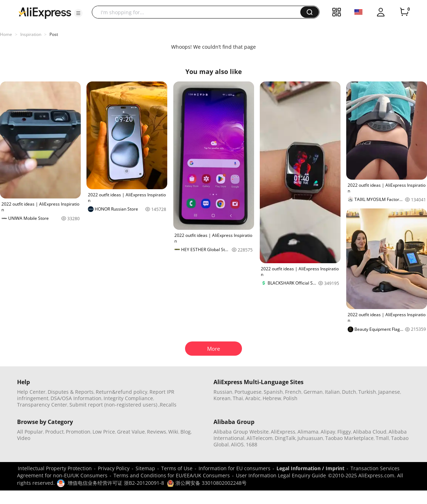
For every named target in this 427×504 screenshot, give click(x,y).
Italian (332, 392)
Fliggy (344, 432)
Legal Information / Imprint (310, 468)
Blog (186, 432)
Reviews (157, 432)
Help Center (31, 392)
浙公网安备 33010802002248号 (207, 483)
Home (6, 34)
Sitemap (145, 468)
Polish (290, 398)
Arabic (253, 398)
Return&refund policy (122, 392)
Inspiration (31, 34)
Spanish (273, 392)
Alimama (308, 432)
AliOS (237, 444)
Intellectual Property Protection (55, 468)
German (313, 392)
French (293, 392)
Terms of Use (177, 468)
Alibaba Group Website (241, 432)
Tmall (382, 438)
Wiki (173, 432)
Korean (222, 398)
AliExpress (283, 432)
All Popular (30, 432)
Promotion (78, 432)
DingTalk (285, 438)
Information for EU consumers (234, 468)
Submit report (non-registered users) (113, 405)
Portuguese (248, 392)
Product (54, 432)
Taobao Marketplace (349, 438)
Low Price (104, 432)
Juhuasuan (310, 438)
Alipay (328, 432)
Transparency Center (42, 405)
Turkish (367, 392)
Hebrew (272, 398)
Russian (223, 392)
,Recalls (167, 405)
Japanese (389, 392)
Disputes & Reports (71, 392)
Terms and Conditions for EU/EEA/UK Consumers (172, 475)
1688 (252, 444)
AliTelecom (260, 438)
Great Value (131, 432)
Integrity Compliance (128, 398)
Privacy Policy (114, 468)
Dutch (349, 392)
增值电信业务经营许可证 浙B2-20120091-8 (116, 483)
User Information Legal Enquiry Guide (281, 475)
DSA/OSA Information (76, 398)
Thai (238, 398)
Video (24, 438)
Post (54, 34)
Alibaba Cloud (370, 432)
